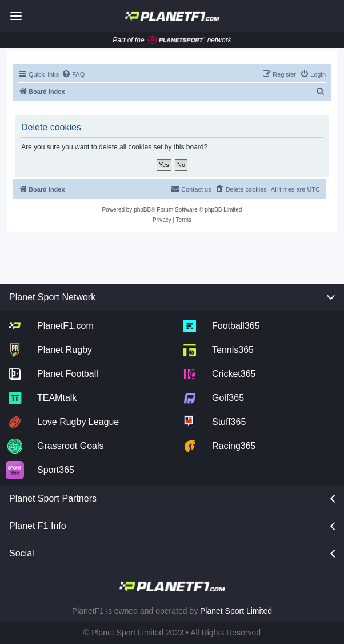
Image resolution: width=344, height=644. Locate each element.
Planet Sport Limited (236, 611)
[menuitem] (73, 74)
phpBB (142, 210)
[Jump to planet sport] (177, 40)
